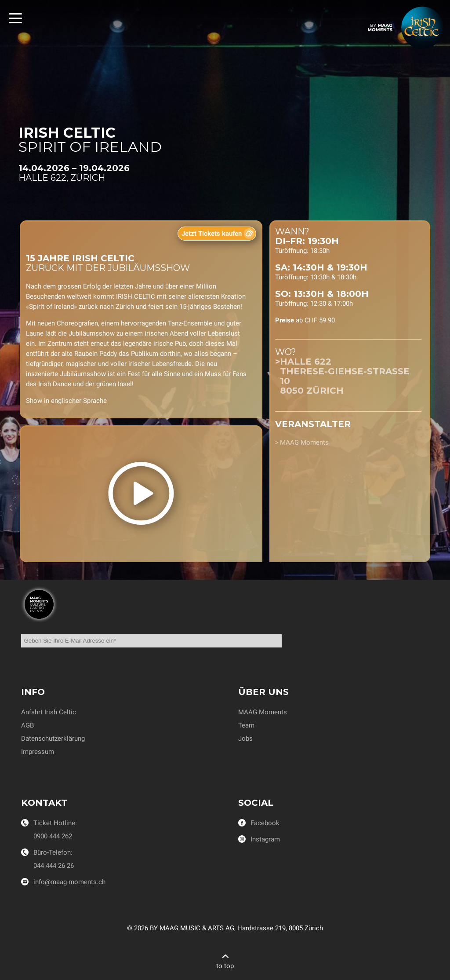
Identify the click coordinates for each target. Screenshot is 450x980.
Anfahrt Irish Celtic (49, 712)
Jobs (245, 739)
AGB (27, 725)
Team (246, 725)
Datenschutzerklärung (53, 739)
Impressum (38, 752)
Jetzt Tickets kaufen (212, 234)
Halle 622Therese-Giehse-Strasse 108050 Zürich (345, 376)
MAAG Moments (304, 442)
